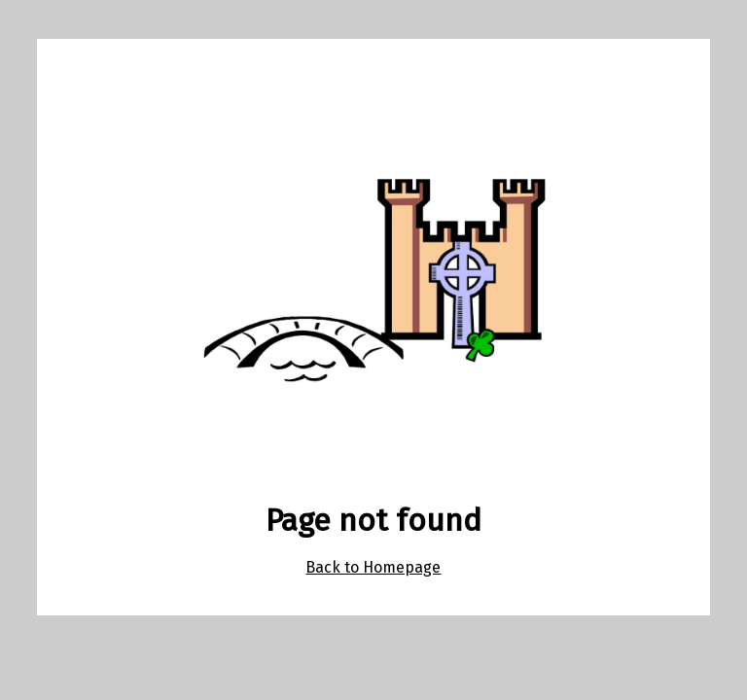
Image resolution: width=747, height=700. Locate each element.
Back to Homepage (373, 567)
